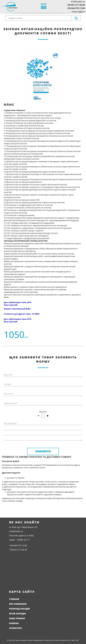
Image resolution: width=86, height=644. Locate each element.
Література (16, 628)
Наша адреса (78, 12)
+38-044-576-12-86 (76, 8)
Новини (14, 623)
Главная (14, 599)
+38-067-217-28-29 (76, 5)
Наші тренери (17, 618)
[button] (10, 76)
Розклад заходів (19, 609)
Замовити (43, 451)
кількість (43, 412)
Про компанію (18, 604)
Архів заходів (17, 614)
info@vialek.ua (78, 2)
